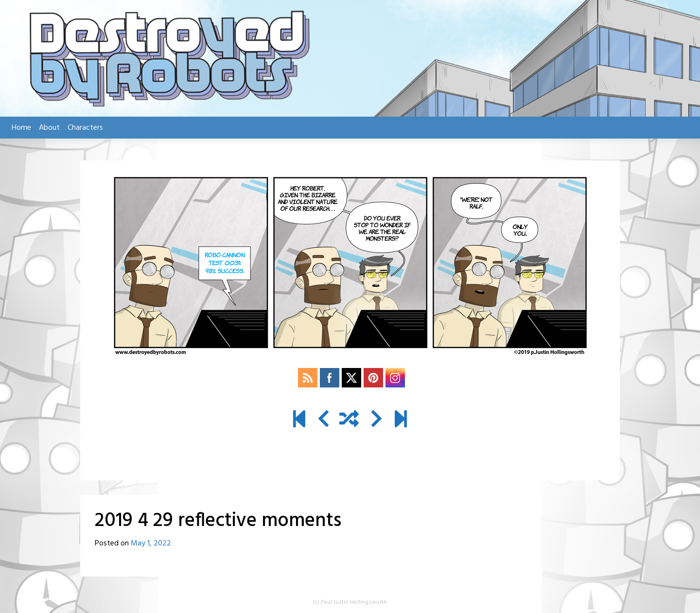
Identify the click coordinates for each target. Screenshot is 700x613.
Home (21, 128)
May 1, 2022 (151, 543)
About (49, 128)
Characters (85, 128)
